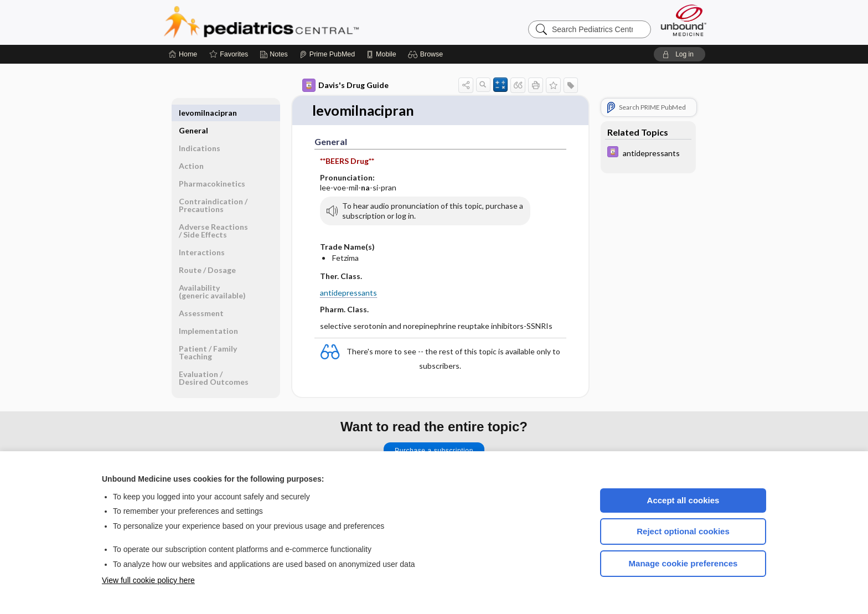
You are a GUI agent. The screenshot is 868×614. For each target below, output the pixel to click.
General (193, 113)
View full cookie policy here (148, 580)
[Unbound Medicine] (684, 20)
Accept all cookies (683, 500)
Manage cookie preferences (683, 563)
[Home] (183, 54)
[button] (427, 54)
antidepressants (348, 293)
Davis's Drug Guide (345, 85)
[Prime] (327, 54)
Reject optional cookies (683, 531)
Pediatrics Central (301, 22)
